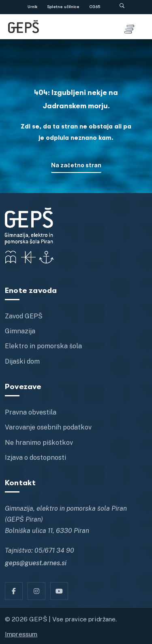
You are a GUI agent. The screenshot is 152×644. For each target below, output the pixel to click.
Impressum (21, 634)
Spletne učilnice (63, 7)
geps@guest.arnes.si (36, 563)
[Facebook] (14, 591)
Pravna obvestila (31, 412)
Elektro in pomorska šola (43, 346)
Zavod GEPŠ (24, 316)
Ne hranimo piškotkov (39, 443)
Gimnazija (20, 331)
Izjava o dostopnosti (35, 458)
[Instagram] (36, 591)
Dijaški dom (22, 361)
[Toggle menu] (129, 27)
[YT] (59, 591)
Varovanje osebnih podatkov (48, 427)
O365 (95, 7)
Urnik (32, 7)
